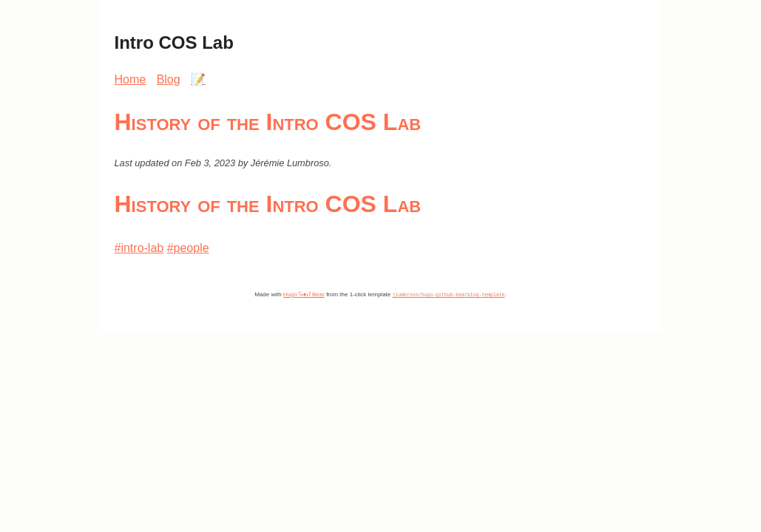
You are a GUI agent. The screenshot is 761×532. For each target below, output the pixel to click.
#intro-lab (139, 248)
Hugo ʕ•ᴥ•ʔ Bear (304, 294)
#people (188, 248)
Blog (169, 79)
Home (131, 79)
